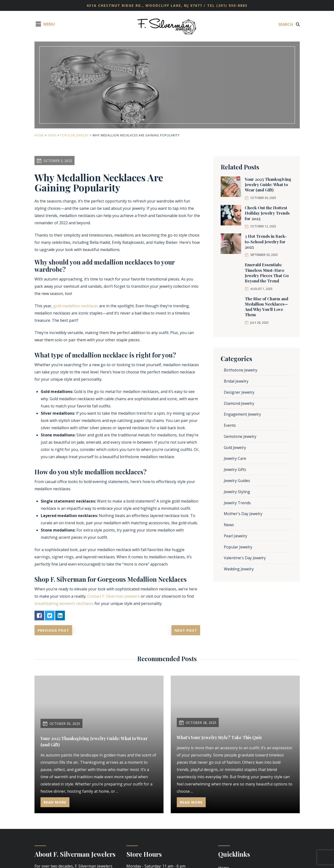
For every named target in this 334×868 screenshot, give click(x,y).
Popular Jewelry (75, 135)
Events (230, 425)
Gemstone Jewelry (240, 436)
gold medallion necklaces (76, 306)
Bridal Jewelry (236, 381)
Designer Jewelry (239, 392)
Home (39, 135)
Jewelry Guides (237, 481)
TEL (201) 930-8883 (227, 5)
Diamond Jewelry (239, 403)
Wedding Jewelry (239, 569)
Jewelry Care (235, 458)
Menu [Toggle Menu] (45, 24)
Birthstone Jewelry (241, 370)
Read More (56, 802)
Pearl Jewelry (235, 536)
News (52, 135)
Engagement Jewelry (242, 414)
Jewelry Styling (237, 492)
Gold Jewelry (235, 448)
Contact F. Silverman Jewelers (114, 596)
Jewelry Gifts (235, 469)
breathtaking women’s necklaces (64, 603)
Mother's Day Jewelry (243, 514)
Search (289, 24)
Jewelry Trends (237, 503)
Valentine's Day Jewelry (245, 558)
